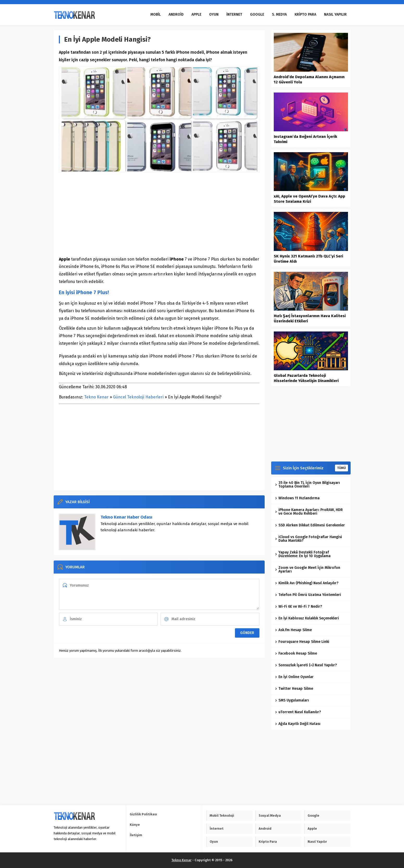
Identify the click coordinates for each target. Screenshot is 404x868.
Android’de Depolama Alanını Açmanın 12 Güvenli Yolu (309, 79)
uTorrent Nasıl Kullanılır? (298, 712)
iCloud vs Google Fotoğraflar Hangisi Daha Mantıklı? (309, 539)
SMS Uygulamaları (292, 700)
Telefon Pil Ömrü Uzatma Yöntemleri (308, 595)
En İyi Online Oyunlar (294, 677)
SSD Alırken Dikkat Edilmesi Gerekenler (310, 525)
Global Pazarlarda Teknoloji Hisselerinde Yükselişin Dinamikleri (306, 378)
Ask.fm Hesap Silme (293, 630)
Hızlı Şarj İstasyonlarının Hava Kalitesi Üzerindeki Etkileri (310, 318)
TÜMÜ (341, 468)
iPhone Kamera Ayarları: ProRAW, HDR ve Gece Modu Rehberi (309, 512)
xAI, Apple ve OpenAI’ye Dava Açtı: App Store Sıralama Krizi (309, 199)
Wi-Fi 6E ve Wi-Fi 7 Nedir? (299, 607)
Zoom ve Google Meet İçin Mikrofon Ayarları (308, 570)
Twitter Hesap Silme (294, 689)
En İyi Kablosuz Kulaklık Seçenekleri (307, 618)
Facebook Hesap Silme (296, 653)
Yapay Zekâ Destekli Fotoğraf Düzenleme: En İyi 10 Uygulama (303, 554)
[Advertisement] (159, 214)
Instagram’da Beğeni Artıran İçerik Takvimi (305, 139)
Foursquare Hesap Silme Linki (302, 642)
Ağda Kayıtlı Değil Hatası (298, 724)
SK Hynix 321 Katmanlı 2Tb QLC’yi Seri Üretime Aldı (308, 259)
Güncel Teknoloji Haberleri (138, 397)
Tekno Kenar (96, 397)
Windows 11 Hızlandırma (297, 498)
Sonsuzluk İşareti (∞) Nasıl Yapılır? (306, 665)
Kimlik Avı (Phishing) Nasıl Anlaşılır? (307, 583)
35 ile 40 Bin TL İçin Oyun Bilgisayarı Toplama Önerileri (307, 485)
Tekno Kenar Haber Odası (126, 517)
